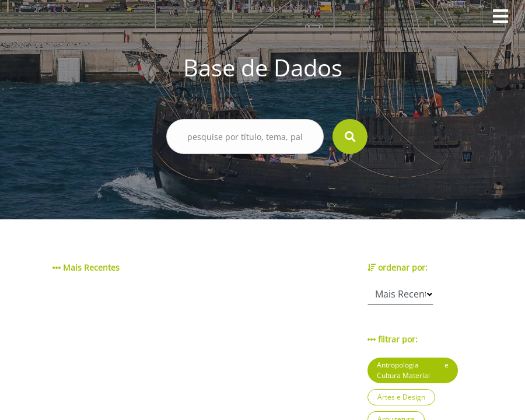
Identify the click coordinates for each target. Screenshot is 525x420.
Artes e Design (401, 397)
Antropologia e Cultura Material (413, 370)
